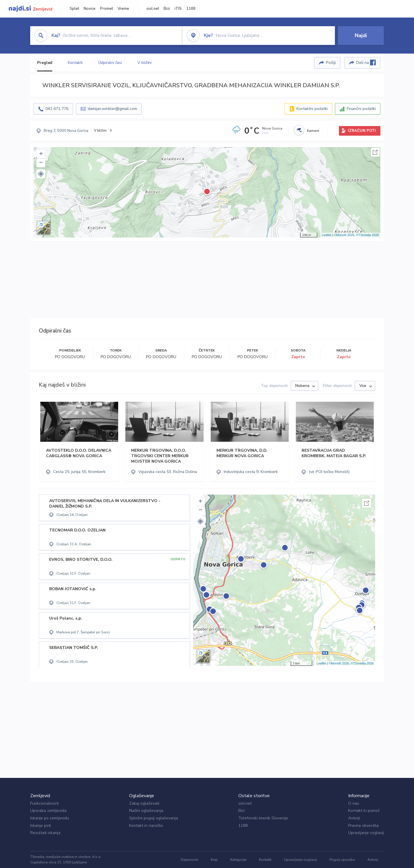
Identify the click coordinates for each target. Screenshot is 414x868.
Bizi (167, 9)
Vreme (123, 9)
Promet (107, 9)
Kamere (313, 131)
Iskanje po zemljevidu (50, 818)
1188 (191, 9)
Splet (74, 9)
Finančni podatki (361, 109)
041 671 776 (57, 109)
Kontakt (265, 860)
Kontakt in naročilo (146, 826)
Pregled (45, 63)
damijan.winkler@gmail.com (112, 109)
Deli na (366, 62)
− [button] (41, 163)
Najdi (361, 35)
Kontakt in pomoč (364, 811)
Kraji (214, 860)
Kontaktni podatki (312, 109)
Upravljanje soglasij (366, 833)
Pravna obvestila (363, 826)
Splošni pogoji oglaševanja (154, 818)
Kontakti (75, 63)
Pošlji (331, 63)
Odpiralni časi (110, 63)
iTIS (178, 9)
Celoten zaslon (375, 152)
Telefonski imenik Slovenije (263, 818)
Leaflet (326, 235)
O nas (354, 803)
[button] (41, 174)
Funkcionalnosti (44, 803)
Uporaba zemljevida (48, 811)
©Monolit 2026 (344, 235)
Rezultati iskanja (45, 833)
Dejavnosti (189, 860)
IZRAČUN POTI (362, 131)
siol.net (153, 9)
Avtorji (354, 818)
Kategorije (238, 860)
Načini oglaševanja (146, 811)
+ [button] (41, 154)
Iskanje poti (41, 826)
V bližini (144, 63)
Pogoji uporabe (342, 860)
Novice (90, 9)
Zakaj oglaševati (144, 803)
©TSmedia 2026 (367, 235)
